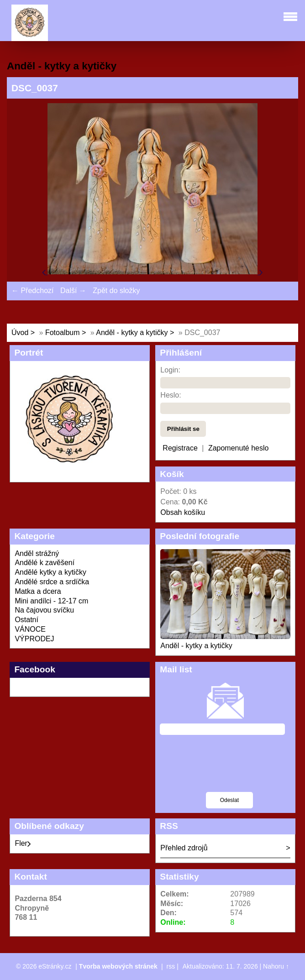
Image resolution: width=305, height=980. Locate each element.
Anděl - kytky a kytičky (132, 333)
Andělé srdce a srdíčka (52, 582)
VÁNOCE (30, 629)
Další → (73, 291)
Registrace (180, 448)
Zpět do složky (116, 291)
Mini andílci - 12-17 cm (51, 601)
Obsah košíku (183, 512)
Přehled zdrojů (184, 848)
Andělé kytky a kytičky (50, 572)
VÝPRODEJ (34, 639)
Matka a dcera (38, 591)
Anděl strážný (37, 553)
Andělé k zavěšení (45, 563)
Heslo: (171, 395)
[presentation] (229, 769)
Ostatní (26, 620)
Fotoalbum (63, 333)
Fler (23, 843)
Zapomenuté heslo (239, 448)
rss (171, 966)
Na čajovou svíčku (44, 610)
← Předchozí (32, 291)
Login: (170, 370)
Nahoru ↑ (276, 966)
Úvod (20, 333)
